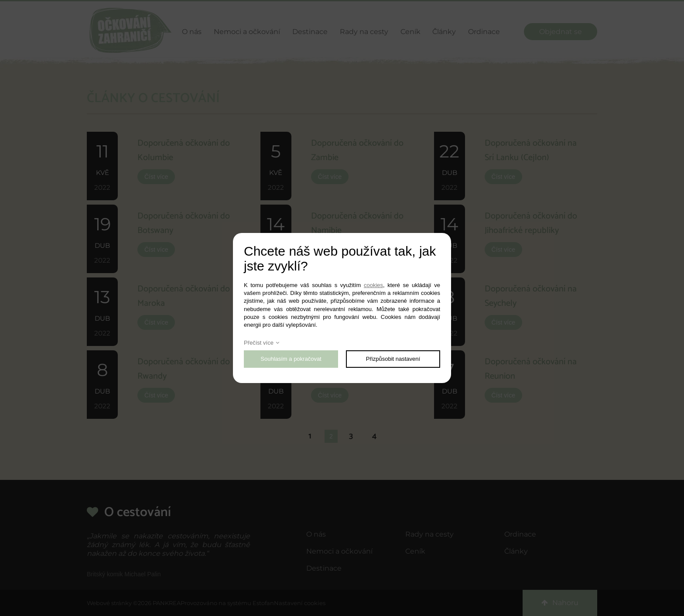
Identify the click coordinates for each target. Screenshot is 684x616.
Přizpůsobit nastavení (393, 359)
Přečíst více (259, 343)
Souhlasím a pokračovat (291, 359)
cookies (373, 285)
